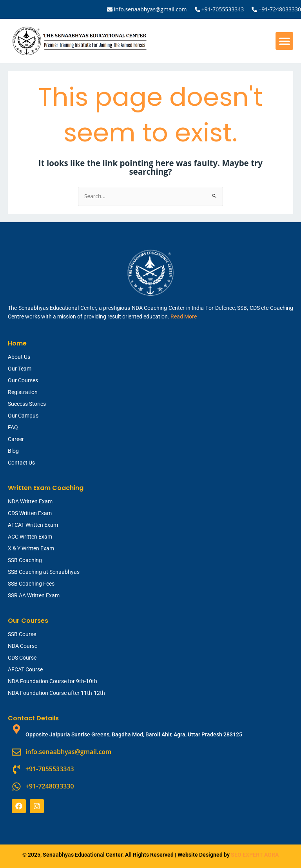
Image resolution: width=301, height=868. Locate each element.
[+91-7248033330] (254, 9)
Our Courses (23, 380)
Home (17, 343)
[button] (284, 41)
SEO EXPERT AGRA (255, 854)
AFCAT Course (25, 669)
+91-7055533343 (223, 9)
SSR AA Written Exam (34, 595)
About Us (19, 357)
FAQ (13, 427)
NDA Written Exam (30, 501)
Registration (23, 392)
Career (16, 439)
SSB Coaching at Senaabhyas (44, 572)
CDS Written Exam (30, 513)
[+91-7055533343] (198, 9)
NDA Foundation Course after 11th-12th (56, 693)
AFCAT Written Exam (33, 525)
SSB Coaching (25, 560)
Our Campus (23, 416)
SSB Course (22, 634)
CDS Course (22, 658)
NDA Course (23, 646)
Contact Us (21, 463)
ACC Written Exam (30, 537)
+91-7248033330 (280, 9)
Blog (13, 451)
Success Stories (27, 404)
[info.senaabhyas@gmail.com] (110, 9)
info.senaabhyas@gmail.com (150, 9)
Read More (184, 316)
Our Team (20, 369)
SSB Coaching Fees (31, 584)
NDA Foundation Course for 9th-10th (53, 681)
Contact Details (33, 718)
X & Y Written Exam (31, 548)
